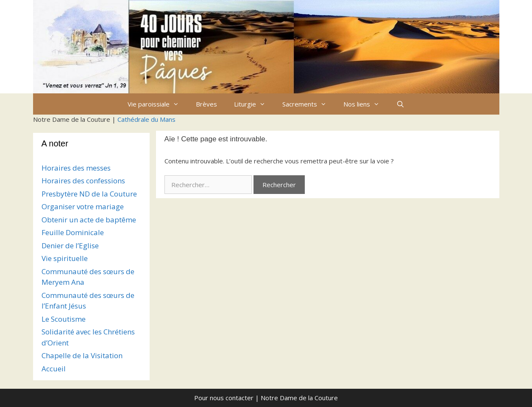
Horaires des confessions (83, 181)
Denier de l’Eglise (70, 246)
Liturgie (254, 104)
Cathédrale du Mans (146, 119)
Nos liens (366, 104)
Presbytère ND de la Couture (89, 194)
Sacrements (309, 104)
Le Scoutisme (64, 319)
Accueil (54, 369)
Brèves (206, 104)
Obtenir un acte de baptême (89, 220)
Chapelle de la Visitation (82, 355)
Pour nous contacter (224, 398)
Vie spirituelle (65, 258)
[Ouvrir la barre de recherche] (400, 104)
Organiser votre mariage (83, 206)
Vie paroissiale (157, 104)
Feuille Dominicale (73, 232)
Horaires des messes (76, 168)
